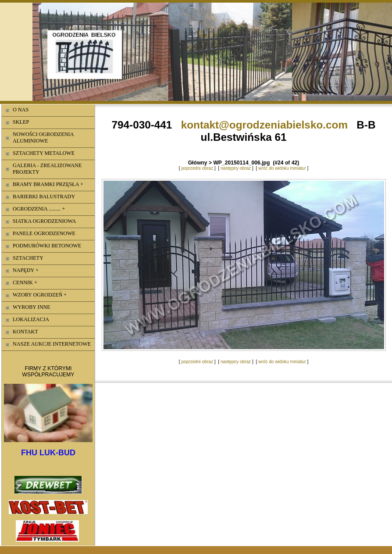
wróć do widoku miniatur (282, 168)
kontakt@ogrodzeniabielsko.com (264, 125)
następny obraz (236, 168)
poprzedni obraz (197, 168)
